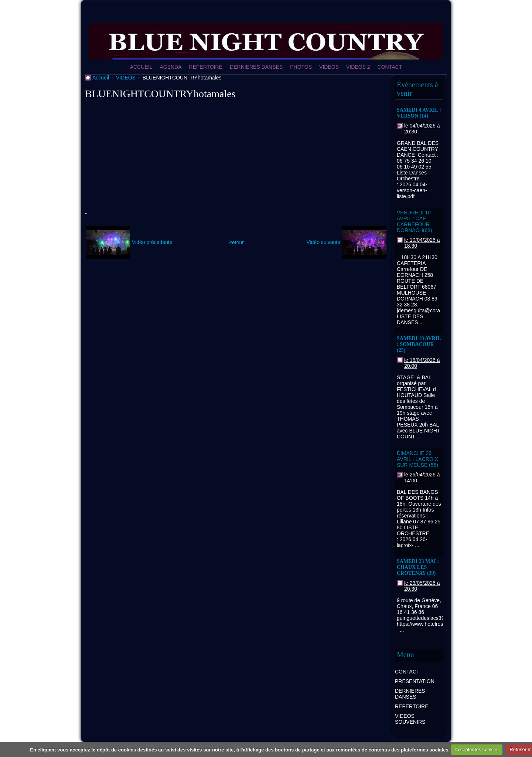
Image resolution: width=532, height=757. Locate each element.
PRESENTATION (415, 681)
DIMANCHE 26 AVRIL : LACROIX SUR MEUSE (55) (417, 459)
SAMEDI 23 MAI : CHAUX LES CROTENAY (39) (418, 567)
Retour (236, 242)
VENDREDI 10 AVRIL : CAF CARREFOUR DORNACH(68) (415, 221)
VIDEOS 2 (358, 67)
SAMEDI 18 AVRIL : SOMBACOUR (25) (419, 344)
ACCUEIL (141, 67)
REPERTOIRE (206, 67)
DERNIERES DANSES (256, 67)
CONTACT (390, 67)
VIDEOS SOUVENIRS (410, 719)
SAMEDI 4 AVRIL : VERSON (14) (419, 113)
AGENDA (170, 67)
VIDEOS (329, 67)
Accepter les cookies (477, 749)
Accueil (101, 78)
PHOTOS (301, 67)
